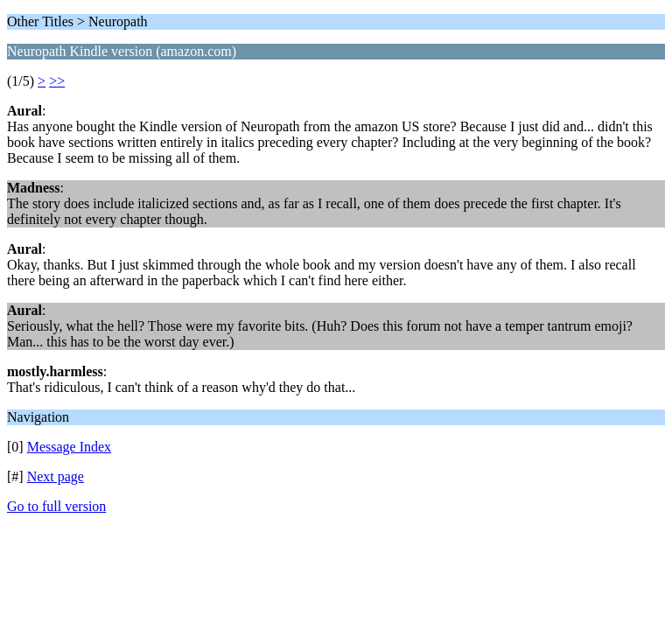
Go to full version (56, 506)
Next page (56, 476)
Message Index (69, 447)
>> (57, 81)
